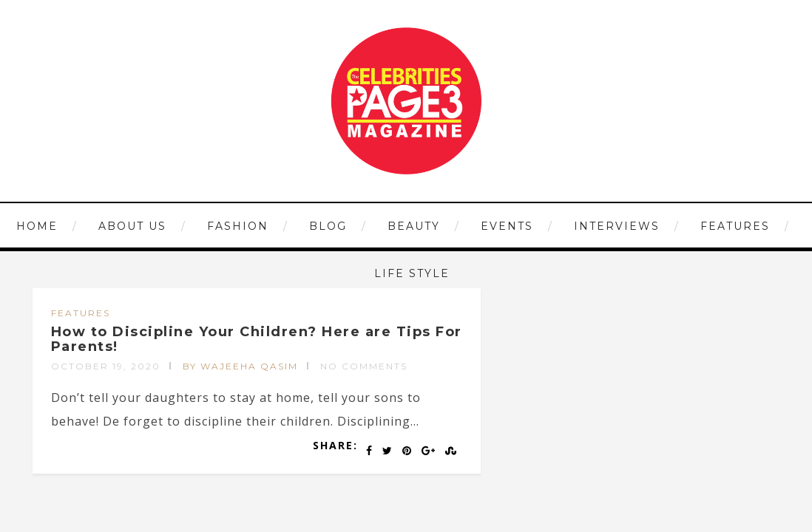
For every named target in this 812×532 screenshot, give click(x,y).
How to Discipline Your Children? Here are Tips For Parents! (257, 339)
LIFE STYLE (412, 273)
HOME (37, 226)
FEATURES (735, 226)
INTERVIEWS (617, 226)
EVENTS (507, 226)
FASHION (238, 226)
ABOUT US (132, 226)
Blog (328, 226)
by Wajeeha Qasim (240, 366)
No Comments (364, 366)
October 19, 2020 (106, 366)
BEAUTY (414, 226)
